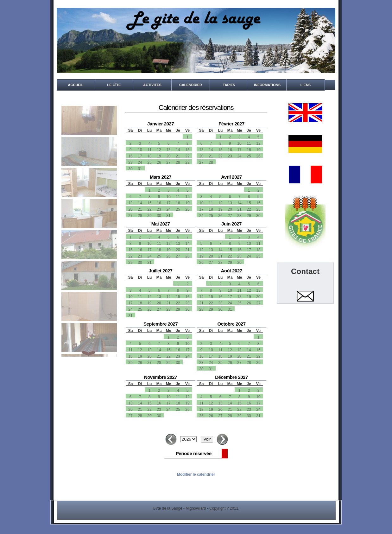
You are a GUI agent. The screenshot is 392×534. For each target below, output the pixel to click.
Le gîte (114, 85)
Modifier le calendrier (196, 474)
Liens (306, 85)
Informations (267, 85)
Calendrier (191, 85)
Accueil (76, 85)
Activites (152, 85)
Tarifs (229, 85)
